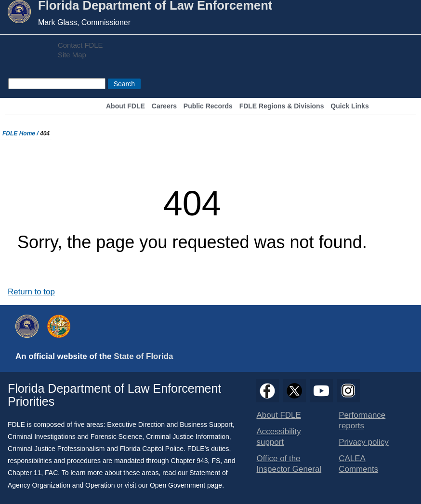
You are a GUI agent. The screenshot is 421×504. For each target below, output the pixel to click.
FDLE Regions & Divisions (282, 106)
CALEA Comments (358, 464)
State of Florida (143, 356)
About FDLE (125, 106)
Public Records (208, 106)
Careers (164, 106)
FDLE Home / (21, 133)
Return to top (31, 292)
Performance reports (362, 420)
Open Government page (186, 485)
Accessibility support (279, 437)
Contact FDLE (80, 45)
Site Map (72, 55)
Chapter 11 (24, 473)
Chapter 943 (190, 461)
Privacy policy (364, 442)
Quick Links (349, 106)
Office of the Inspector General (289, 464)
